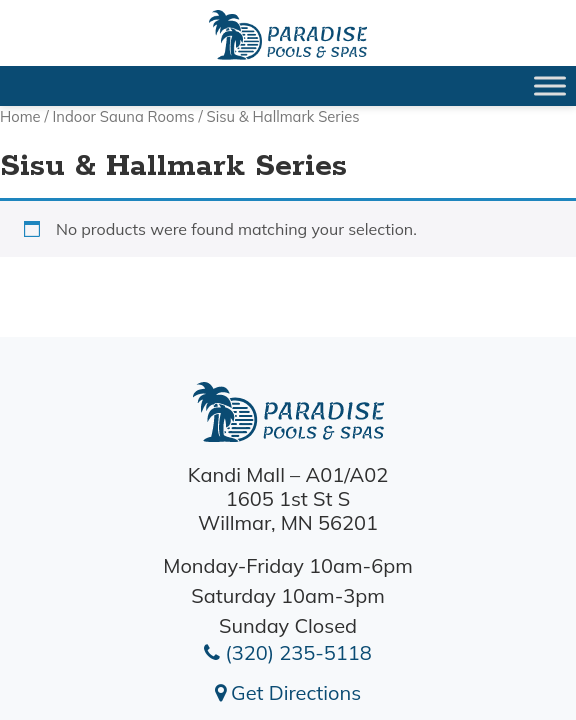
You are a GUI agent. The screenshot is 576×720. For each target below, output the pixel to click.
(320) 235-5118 (288, 652)
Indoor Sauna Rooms (124, 116)
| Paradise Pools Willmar (288, 35)
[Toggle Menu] (550, 85)
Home (20, 116)
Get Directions (288, 692)
